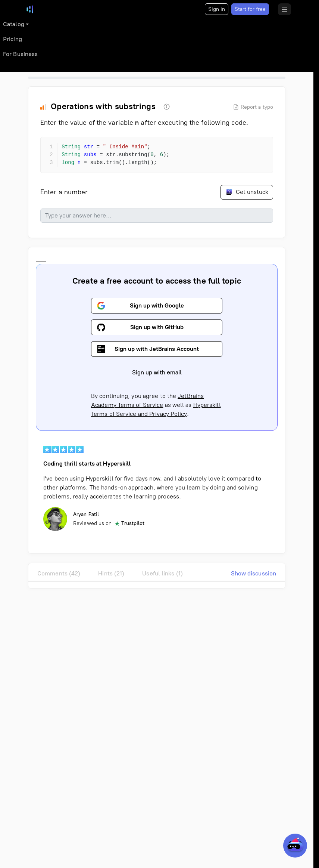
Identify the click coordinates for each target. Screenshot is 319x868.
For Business (20, 54)
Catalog (14, 24)
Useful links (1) (162, 573)
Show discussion (254, 573)
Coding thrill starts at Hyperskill (87, 464)
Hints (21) (111, 573)
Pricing (12, 39)
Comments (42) (59, 573)
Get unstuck (247, 192)
